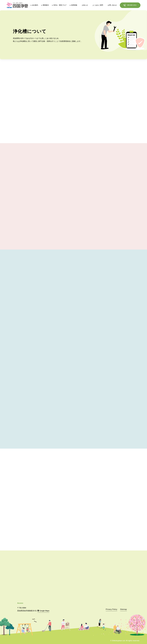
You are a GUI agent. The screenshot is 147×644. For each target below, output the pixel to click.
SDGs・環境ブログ (60, 5)
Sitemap (124, 609)
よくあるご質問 (98, 5)
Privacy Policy (111, 609)
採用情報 (74, 5)
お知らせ (85, 5)
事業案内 (46, 5)
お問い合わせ (112, 5)
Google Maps (44, 611)
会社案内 (35, 5)
